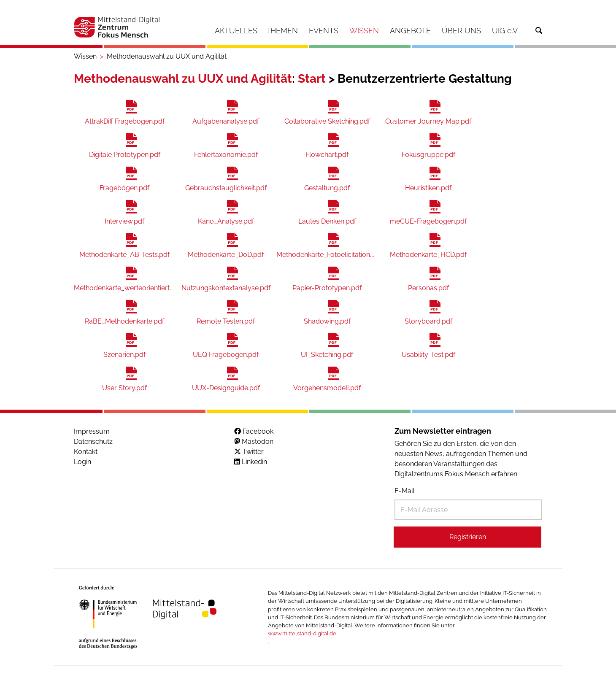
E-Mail (404, 491)
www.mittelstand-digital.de (302, 633)
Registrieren (468, 537)
